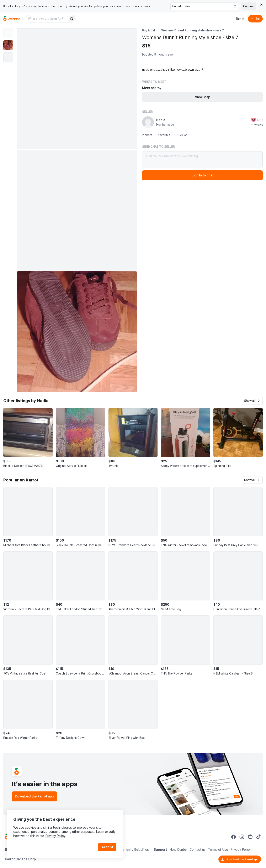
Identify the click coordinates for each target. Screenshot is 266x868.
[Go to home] (12, 19)
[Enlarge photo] (77, 89)
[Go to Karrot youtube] (250, 837)
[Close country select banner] (261, 5)
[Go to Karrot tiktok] (259, 837)
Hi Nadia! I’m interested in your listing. (202, 160)
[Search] (72, 19)
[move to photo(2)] (8, 45)
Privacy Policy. (56, 836)
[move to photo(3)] (8, 57)
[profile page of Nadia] (148, 122)
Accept (107, 847)
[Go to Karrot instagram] (242, 837)
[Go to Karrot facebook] (234, 837)
